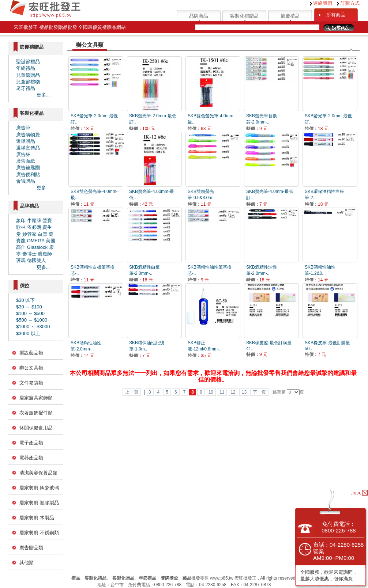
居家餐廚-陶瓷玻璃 (39, 488)
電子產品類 (31, 443)
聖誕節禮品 (28, 62)
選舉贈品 (26, 141)
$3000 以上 (28, 333)
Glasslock (37, 247)
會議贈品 (26, 181)
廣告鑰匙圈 (28, 168)
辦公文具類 (31, 368)
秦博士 (29, 254)
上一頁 (132, 392)
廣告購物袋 (28, 135)
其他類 (27, 563)
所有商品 (336, 15)
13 (244, 392)
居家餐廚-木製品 (37, 518)
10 (211, 392)
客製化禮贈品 (244, 16)
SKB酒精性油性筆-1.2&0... (320, 274)
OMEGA (36, 241)
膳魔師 (45, 254)
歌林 (21, 227)
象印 (21, 221)
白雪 (42, 234)
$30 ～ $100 (29, 307)
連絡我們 (321, 3)
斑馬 (21, 260)
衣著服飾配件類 (36, 413)
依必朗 (34, 227)
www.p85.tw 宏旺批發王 (233, 578)
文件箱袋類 (31, 383)
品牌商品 (199, 16)
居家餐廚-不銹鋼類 (39, 533)
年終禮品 (26, 68)
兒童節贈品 (28, 75)
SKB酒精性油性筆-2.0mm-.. (262, 274)
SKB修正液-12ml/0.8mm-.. (205, 349)
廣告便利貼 (28, 174)
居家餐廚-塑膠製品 (39, 503)
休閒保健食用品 (36, 428)
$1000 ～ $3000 (33, 327)
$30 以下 (25, 300)
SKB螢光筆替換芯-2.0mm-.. (262, 122)
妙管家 (29, 234)
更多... (43, 95)
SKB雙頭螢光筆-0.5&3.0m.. (201, 198)
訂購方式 (348, 3)
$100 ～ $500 (30, 313)
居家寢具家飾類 (36, 398)
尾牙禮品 (26, 88)
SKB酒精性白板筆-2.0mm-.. (144, 274)
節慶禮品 (290, 16)
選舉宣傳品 (28, 148)
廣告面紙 (26, 161)
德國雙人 (37, 260)
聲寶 (47, 221)
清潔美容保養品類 (38, 473)
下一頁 (259, 392)
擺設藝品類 (31, 353)
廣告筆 (23, 128)
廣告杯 (23, 154)
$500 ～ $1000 (32, 320)
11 (222, 392)
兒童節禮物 (28, 82)
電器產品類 (31, 458)
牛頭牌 (34, 221)
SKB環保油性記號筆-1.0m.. (147, 349)
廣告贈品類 (31, 548)
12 (233, 392)
